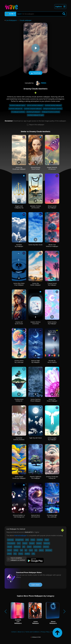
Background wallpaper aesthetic (53, 109)
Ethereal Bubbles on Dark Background (19, 516)
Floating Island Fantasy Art (19, 400)
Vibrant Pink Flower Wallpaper (52, 400)
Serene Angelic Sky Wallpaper (52, 439)
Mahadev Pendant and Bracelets (35, 207)
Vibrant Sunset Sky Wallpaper (52, 207)
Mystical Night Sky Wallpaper (35, 361)
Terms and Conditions (32, 632)
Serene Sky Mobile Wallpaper (35, 284)
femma (41, 83)
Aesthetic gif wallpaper (33, 112)
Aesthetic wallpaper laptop (18, 105)
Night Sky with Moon (36, 438)
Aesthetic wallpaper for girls (36, 115)
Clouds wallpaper (26, 20)
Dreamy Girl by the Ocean (19, 323)
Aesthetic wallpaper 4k (16, 109)
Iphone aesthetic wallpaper (35, 105)
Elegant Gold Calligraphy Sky (19, 207)
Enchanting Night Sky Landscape (52, 516)
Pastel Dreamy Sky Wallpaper (52, 323)
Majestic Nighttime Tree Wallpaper (36, 477)
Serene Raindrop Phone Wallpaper (35, 400)
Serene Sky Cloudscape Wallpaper (19, 168)
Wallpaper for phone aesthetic (51, 112)
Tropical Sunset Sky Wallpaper (52, 284)
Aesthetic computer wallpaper (33, 109)
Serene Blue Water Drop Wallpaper (19, 284)
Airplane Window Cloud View (35, 323)
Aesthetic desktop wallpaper (53, 105)
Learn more (35, 585)
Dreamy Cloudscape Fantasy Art (52, 477)
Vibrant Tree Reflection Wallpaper (52, 245)
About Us (21, 632)
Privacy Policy (45, 632)
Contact (14, 632)
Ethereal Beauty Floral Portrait (36, 168)
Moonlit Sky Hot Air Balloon (52, 361)
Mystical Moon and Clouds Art (35, 516)
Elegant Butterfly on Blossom (52, 168)
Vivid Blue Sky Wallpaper (19, 245)
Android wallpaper (21, 535)
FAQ (52, 632)
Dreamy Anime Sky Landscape (19, 361)
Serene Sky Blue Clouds (35, 245)
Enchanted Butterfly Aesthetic (19, 439)
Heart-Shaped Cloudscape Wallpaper (19, 477)
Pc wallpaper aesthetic (18, 112)
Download (35, 73)
